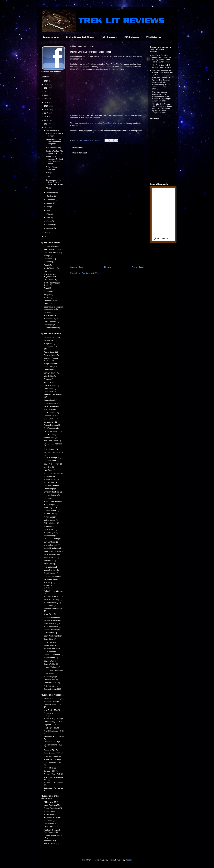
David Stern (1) (50, 639)
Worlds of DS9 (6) (51, 750)
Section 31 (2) (49, 312)
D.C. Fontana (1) (51, 434)
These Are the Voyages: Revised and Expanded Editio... (54, 160)
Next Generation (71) (52, 249)
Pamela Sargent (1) (52, 617)
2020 (47, 102)
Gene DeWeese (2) (52, 406)
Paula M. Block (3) (51, 355)
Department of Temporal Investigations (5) (54, 308)
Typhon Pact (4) (50, 301)
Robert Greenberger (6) (53, 473)
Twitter (127, 115)
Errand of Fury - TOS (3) (54, 719)
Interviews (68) (50, 841)
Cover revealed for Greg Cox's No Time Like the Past (55, 182)
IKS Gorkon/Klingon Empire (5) (52, 284)
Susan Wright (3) (51, 677)
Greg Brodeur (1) (51, 364)
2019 (47, 106)
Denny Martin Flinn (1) (53, 431)
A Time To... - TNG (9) (53, 759)
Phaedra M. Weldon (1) (53, 670)
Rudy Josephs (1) (51, 504)
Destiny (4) (48, 291)
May (48, 214)
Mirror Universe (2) (51, 322)
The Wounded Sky (54, 147)
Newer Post (77, 267)
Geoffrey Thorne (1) (52, 648)
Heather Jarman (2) (52, 495)
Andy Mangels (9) (51, 533)
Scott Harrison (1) (51, 476)
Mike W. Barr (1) (50, 340)
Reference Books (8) (52, 817)
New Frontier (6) (50, 280)
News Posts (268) (51, 827)
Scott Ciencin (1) (51, 370)
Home (108, 267)
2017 (47, 113)
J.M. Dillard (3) (50, 409)
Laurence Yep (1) (51, 680)
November (51, 192)
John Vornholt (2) (51, 658)
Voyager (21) (49, 256)
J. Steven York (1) (51, 686)
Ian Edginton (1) (50, 422)
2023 (47, 92)
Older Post (138, 267)
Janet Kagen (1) (50, 508)
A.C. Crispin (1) (50, 382)
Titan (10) (48, 288)
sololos (111, 860)
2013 (47, 127)
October (50, 196)
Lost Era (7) (49, 271)
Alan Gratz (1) (49, 470)
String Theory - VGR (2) (53, 753)
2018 (47, 109)
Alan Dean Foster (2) (52, 441)
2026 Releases (153, 37)
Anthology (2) (49, 811)
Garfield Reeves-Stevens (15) (51, 587)
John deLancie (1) (51, 400)
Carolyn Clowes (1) (52, 373)
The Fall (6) (48, 304)
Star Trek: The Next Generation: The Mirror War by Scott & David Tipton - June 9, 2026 (162, 59)
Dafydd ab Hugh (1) (52, 337)
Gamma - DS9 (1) (51, 771)
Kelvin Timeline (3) (51, 268)
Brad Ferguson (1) (51, 428)
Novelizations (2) (51, 814)
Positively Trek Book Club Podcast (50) (52, 831)
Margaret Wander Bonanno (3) (51, 359)
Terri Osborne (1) (51, 567)
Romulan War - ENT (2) (53, 774)
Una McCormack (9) (52, 545)
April (49, 217)
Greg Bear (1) (49, 343)
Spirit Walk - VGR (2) (52, 756)
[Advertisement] (107, 242)
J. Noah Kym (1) (50, 514)
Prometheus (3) (50, 315)
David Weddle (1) (51, 664)
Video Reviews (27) (52, 805)
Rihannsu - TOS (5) (52, 702)
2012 (47, 233)
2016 (47, 117)
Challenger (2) (50, 325)
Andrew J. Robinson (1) (53, 596)
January (50, 228)
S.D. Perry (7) (49, 582)
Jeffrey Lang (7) (50, 517)
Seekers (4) (48, 298)
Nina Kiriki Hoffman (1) (53, 486)
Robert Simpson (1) (52, 630)
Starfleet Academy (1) (53, 328)
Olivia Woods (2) (51, 673)
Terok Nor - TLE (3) (52, 728)
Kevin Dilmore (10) (51, 413)
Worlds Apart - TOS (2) (53, 698)
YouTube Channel (92, 118)
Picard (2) (48, 265)
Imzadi (49, 176)
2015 (47, 120)
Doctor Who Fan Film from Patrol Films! (55, 152)
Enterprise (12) (50, 259)
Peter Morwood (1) (51, 557)
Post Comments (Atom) (91, 273)
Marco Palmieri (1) (51, 570)
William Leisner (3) (51, 523)
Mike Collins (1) (50, 376)
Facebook (119, 115)
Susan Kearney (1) (51, 511)
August (50, 203)
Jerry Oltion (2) (50, 561)
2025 (47, 84)
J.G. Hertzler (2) (50, 483)
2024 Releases (109, 37)
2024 (47, 88)
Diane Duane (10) (51, 419)
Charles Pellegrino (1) (53, 576)
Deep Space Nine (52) (53, 252)
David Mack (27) (50, 529)
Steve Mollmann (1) (52, 554)
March (49, 221)
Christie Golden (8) (51, 461)
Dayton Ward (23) (51, 661)
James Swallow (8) (51, 645)
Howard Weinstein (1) (53, 667)
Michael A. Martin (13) (53, 539)
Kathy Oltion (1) (50, 564)
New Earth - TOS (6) (52, 710)
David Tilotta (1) (50, 652)
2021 (47, 99)
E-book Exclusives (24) (53, 808)
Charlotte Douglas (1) (52, 416)
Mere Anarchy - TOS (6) (53, 722)
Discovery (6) (49, 262)
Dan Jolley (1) (49, 498)
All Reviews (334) (51, 802)
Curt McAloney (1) (51, 542)
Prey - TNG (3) (50, 768)
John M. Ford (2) (51, 438)
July (48, 207)
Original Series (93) (52, 246)
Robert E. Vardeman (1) (53, 655)
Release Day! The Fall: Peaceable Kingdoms (53, 142)
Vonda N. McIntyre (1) (53, 548)
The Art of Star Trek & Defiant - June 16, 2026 (162, 66)
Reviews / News (51, 37)
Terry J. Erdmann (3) (52, 425)
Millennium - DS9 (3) (52, 742)
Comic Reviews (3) (51, 824)
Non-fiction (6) (50, 821)
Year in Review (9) (51, 844)
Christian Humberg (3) (53, 492)
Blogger (129, 860)
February (50, 225)
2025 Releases (131, 37)
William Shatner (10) (52, 623)
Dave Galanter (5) (51, 449)
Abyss (48, 188)
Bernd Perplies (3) (51, 579)
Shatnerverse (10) (51, 318)
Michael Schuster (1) (52, 620)
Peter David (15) (50, 392)
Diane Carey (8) (50, 367)
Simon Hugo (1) (50, 489)
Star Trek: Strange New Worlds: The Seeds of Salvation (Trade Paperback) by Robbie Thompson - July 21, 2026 (162, 83)
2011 (47, 236)
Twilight (49, 173)
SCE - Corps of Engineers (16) (50, 276)
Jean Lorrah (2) (50, 526)
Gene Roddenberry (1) (53, 599)
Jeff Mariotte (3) (50, 536)
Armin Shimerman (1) (52, 627)
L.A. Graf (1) (49, 467)
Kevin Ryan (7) (50, 614)
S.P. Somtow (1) (50, 633)
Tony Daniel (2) (50, 389)
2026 (47, 81)
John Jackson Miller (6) (53, 551)
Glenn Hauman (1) (51, 479)
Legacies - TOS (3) (51, 725)
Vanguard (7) (49, 294)
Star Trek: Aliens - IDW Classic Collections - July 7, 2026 (163, 72)
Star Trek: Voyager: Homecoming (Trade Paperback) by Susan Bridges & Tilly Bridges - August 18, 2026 (162, 96)
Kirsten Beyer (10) (51, 352)
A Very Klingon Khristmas (52, 168)
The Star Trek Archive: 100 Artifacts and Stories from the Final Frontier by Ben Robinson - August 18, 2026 (162, 108)
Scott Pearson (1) (51, 573)
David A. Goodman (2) (53, 464)
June (49, 210)
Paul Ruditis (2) (50, 606)
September (51, 200)
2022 (47, 95)
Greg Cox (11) (50, 379)
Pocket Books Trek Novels (80, 37)
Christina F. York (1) (52, 683)
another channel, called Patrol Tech (98, 123)
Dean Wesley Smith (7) (53, 636)
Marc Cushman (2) (51, 385)
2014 (47, 124)
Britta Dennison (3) (51, 403)
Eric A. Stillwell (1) (51, 642)
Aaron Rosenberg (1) (52, 603)
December (51, 131)
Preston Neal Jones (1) (53, 501)
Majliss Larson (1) (51, 520)
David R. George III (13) (53, 458)
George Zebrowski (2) (53, 689)
